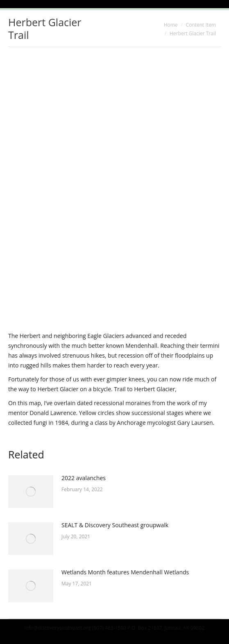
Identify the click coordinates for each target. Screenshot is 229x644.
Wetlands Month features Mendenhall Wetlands (125, 572)
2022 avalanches (84, 478)
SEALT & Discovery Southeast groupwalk (115, 525)
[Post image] (31, 492)
